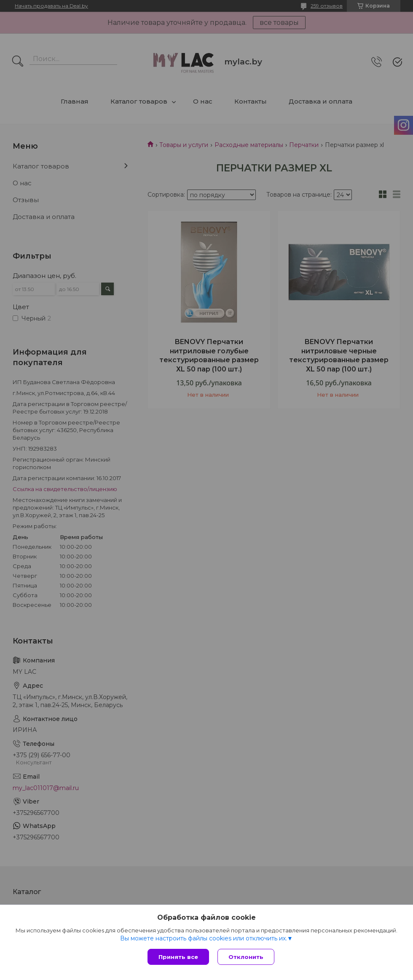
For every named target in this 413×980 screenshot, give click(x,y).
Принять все (178, 957)
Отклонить (246, 957)
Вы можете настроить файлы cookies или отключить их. (204, 938)
